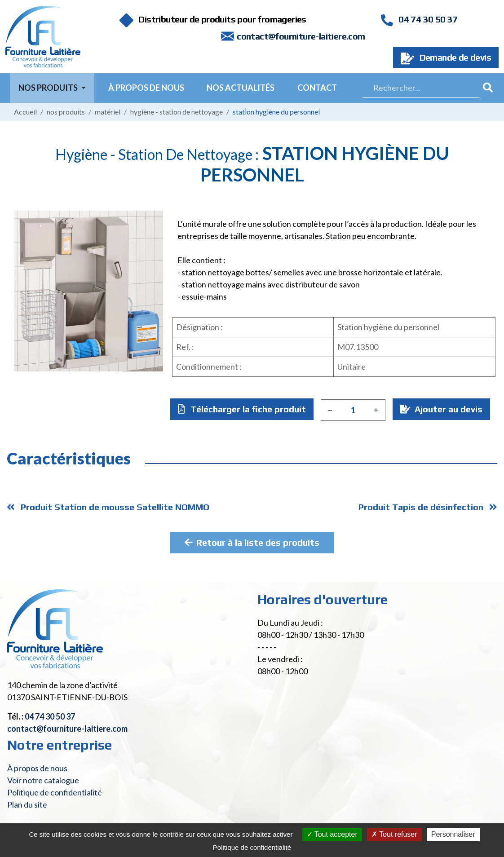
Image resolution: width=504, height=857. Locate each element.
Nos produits (66, 112)
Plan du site (27, 804)
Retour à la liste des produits (252, 542)
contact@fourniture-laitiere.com (301, 36)
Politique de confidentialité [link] (252, 847)
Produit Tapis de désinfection (428, 507)
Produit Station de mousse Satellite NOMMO (108, 507)
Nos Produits (49, 88)
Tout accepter (332, 834)
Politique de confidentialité (55, 792)
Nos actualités (241, 88)
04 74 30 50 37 (419, 19)
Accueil (25, 112)
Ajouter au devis (441, 409)
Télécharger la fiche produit (242, 409)
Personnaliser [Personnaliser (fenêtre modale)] (453, 834)
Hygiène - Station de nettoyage (177, 112)
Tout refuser (394, 834)
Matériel (108, 112)
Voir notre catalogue (43, 780)
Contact (317, 88)
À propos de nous (146, 88)
